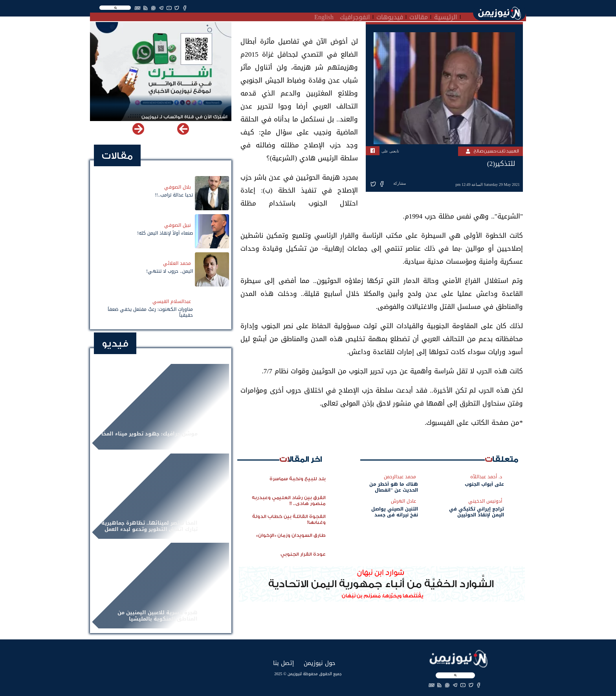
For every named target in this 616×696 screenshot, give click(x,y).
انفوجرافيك (355, 16)
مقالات (419, 16)
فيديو (115, 344)
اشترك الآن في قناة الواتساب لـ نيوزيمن (184, 117)
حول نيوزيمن (320, 663)
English (324, 16)
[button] (138, 129)
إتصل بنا (283, 663)
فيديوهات (390, 16)
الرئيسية (446, 16)
